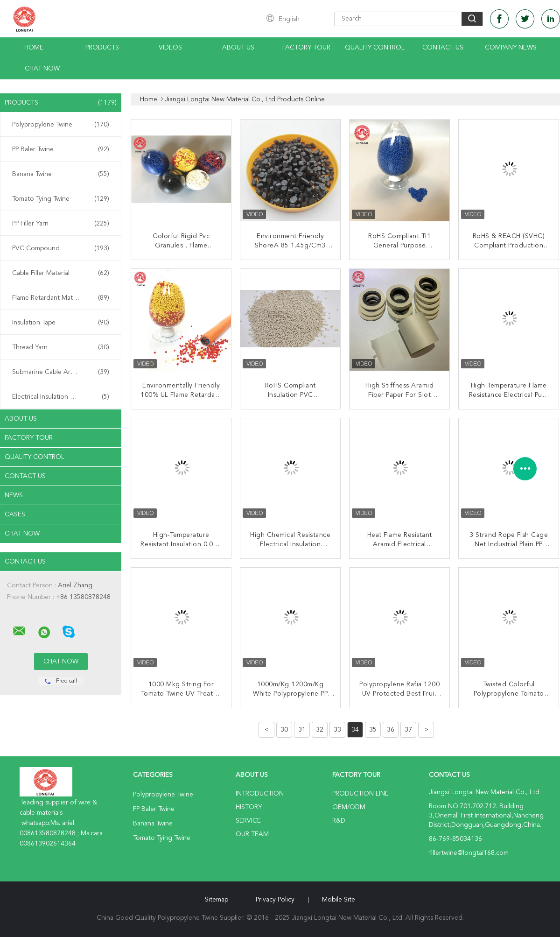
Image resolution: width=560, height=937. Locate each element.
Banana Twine (61, 174)
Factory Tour (306, 48)
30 (284, 730)
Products (102, 48)
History (249, 807)
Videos (170, 48)
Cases (15, 514)
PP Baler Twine (61, 149)
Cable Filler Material (61, 273)
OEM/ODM (349, 807)
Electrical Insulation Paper (61, 397)
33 (337, 730)
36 (391, 730)
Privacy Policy (275, 900)
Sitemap (217, 900)
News (14, 495)
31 (302, 730)
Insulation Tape (61, 323)
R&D (339, 821)
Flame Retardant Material (61, 298)
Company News (511, 48)
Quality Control (375, 48)
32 (320, 730)
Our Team (252, 834)
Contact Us (443, 48)
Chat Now (42, 69)
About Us (238, 48)
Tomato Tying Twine (61, 199)
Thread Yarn (61, 347)
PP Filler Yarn (61, 224)
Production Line (360, 794)
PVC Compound (61, 248)
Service (248, 821)
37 (408, 730)
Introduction (260, 794)
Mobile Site (339, 900)
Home (34, 48)
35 (373, 730)
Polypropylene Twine (61, 125)
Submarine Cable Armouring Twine (63, 372)
